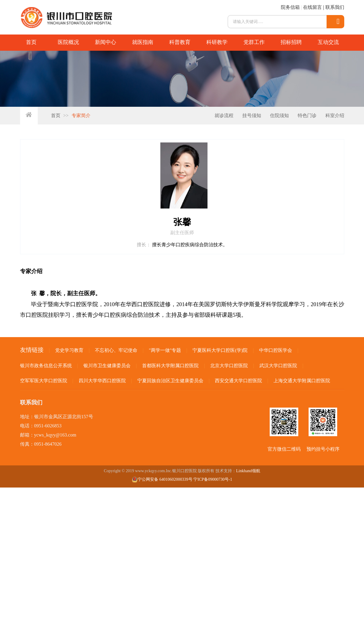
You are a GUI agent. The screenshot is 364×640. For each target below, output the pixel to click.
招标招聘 (291, 42)
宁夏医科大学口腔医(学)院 (220, 350)
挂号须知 (252, 115)
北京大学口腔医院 (229, 366)
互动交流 (328, 42)
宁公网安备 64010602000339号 (162, 480)
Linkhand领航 (248, 471)
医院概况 (68, 42)
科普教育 (180, 42)
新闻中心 (106, 42)
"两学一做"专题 (165, 350)
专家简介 (81, 115)
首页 (31, 42)
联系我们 (335, 7)
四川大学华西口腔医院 (102, 381)
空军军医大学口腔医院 (44, 381)
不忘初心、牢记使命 (116, 350)
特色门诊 (307, 115)
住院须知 (279, 115)
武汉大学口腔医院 (278, 366)
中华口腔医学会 (276, 350)
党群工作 (254, 42)
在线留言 (312, 7)
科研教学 (217, 42)
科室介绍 (335, 115)
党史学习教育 (69, 350)
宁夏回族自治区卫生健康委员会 (170, 381)
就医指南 (143, 42)
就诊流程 (224, 115)
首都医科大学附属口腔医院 (170, 366)
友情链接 (32, 350)
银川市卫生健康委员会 (107, 366)
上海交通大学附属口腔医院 (302, 381)
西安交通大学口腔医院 (238, 381)
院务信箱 (290, 7)
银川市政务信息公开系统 (46, 366)
